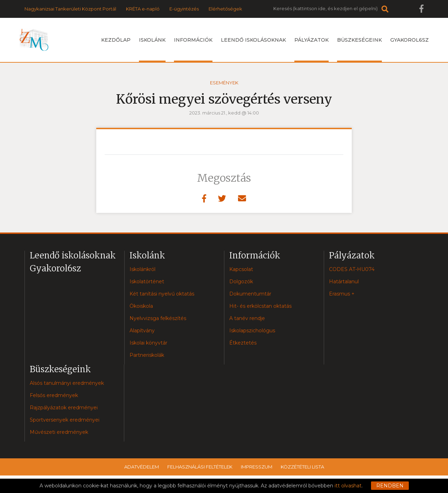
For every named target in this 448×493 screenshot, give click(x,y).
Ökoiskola (141, 306)
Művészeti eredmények (59, 432)
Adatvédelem (142, 467)
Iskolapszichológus (252, 331)
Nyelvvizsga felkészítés (158, 318)
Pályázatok (311, 49)
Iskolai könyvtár (148, 343)
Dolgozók (241, 282)
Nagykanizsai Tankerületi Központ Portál (70, 9)
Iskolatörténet (147, 282)
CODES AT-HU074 (352, 269)
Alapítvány (142, 331)
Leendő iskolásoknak (253, 40)
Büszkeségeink (359, 49)
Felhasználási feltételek (200, 467)
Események (224, 83)
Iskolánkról (142, 269)
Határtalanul (344, 282)
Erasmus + (342, 294)
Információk (193, 49)
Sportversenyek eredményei (65, 420)
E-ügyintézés (184, 9)
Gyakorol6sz (409, 40)
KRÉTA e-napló (143, 9)
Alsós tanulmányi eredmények (67, 383)
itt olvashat (348, 486)
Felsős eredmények (54, 395)
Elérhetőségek (225, 9)
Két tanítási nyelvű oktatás (162, 294)
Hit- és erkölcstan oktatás (260, 306)
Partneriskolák (147, 355)
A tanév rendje (247, 318)
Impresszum (257, 467)
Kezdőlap (116, 40)
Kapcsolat (241, 269)
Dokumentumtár (250, 294)
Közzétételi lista (302, 467)
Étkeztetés (243, 343)
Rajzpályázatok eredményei (64, 408)
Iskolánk (152, 49)
